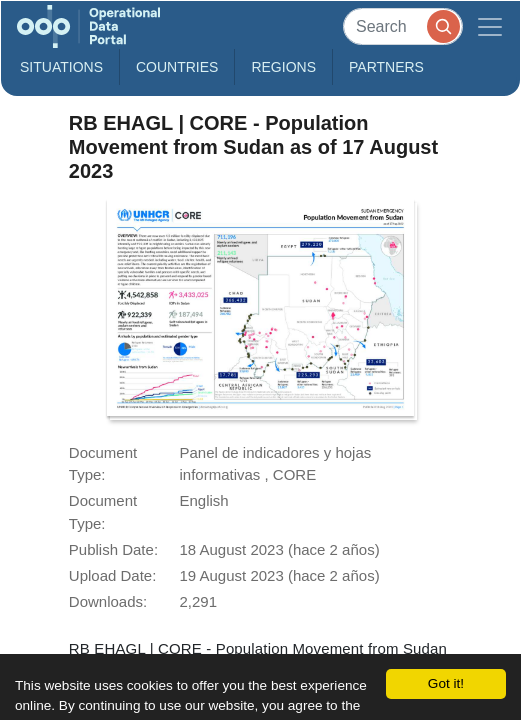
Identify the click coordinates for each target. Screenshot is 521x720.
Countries (177, 67)
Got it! (446, 683)
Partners (386, 67)
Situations (61, 67)
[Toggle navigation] (490, 26)
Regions (283, 67)
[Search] (403, 26)
